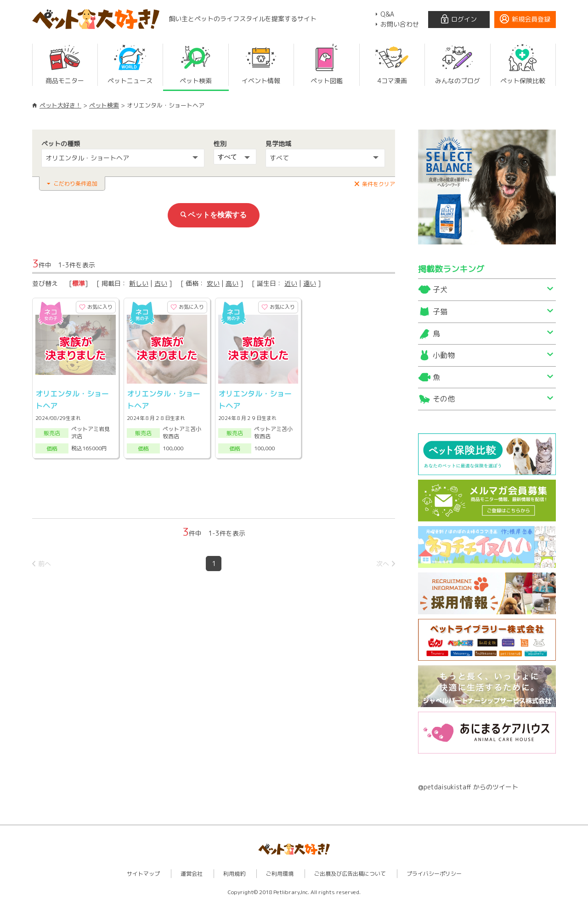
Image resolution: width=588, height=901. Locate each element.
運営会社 (192, 874)
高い (232, 283)
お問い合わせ (400, 24)
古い (161, 283)
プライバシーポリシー (434, 874)
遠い (310, 283)
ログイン (464, 19)
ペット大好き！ (60, 105)
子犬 (440, 289)
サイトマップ (143, 874)
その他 (444, 399)
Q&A (387, 14)
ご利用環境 (280, 874)
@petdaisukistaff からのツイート (468, 787)
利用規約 (234, 874)
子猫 (440, 312)
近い (291, 283)
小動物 (444, 355)
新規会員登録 (531, 19)
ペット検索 (104, 105)
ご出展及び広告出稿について (350, 874)
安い (213, 283)
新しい (139, 283)
